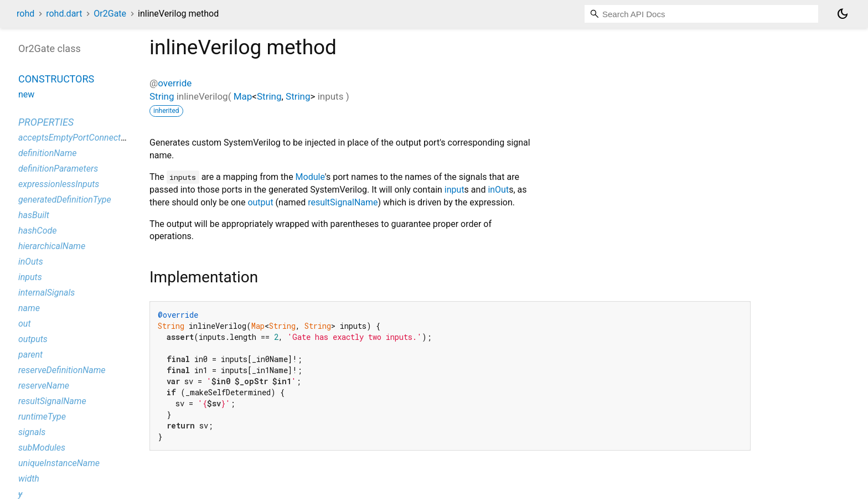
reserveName (44, 386)
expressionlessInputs (59, 184)
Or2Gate (110, 14)
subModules (42, 448)
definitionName (48, 153)
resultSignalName (343, 202)
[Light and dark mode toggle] (843, 14)
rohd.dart (64, 14)
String (162, 96)
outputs (33, 339)
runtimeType (42, 417)
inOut (498, 190)
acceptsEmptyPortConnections (77, 138)
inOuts (31, 262)
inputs (30, 277)
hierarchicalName (52, 246)
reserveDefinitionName (62, 370)
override (175, 83)
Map (243, 96)
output (260, 202)
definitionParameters (58, 169)
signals (32, 432)
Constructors (56, 79)
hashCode (37, 231)
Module (310, 177)
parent (30, 355)
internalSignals (46, 293)
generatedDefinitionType (65, 200)
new (26, 94)
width (29, 479)
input (454, 190)
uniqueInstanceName (59, 463)
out (24, 324)
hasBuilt (34, 215)
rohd (25, 14)
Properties (46, 122)
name (29, 308)
